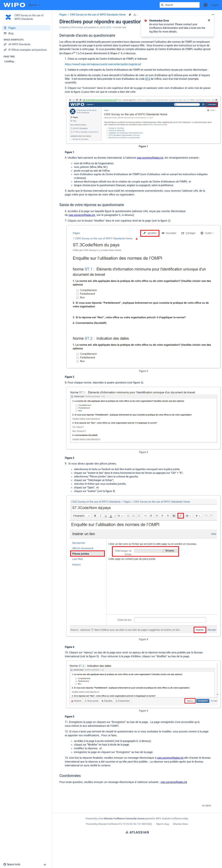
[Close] (209, 21)
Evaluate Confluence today (175, 819)
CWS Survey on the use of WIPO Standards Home (98, 15)
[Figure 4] (143, 566)
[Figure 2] (143, 297)
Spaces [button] (33, 5)
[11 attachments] (130, 15)
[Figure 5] (143, 684)
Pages (63, 15)
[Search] (162, 5)
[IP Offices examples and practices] (26, 50)
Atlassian (137, 832)
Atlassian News (181, 824)
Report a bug (162, 824)
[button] (206, 5)
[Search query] (180, 5)
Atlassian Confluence (108, 824)
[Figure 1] (143, 120)
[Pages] (26, 28)
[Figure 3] (143, 418)
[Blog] (26, 33)
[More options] (213, 15)
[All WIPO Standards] (26, 44)
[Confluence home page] (14, 5)
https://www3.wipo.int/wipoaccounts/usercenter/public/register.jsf (103, 64)
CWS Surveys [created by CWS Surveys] (77, 27)
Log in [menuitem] (215, 5)
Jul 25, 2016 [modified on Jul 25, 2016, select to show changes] (105, 27)
